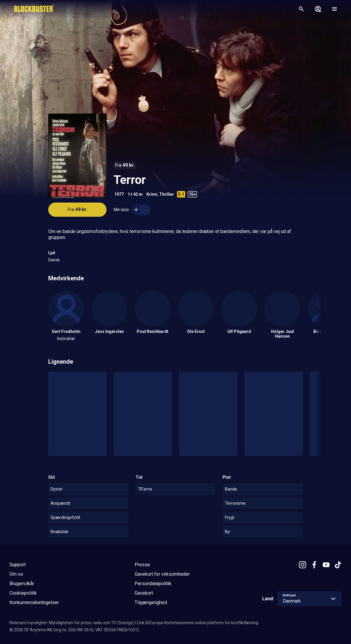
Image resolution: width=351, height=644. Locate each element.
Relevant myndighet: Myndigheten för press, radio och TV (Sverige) (72, 623)
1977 (119, 194)
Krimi (152, 194)
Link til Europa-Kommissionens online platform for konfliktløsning (198, 623)
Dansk (54, 260)
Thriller (167, 194)
